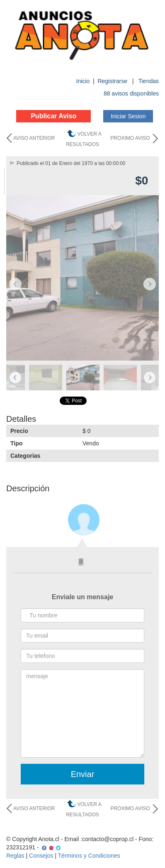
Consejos (41, 856)
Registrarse (113, 81)
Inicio (83, 81)
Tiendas (149, 81)
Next (150, 284)
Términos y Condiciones (89, 856)
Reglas (15, 856)
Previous (15, 284)
